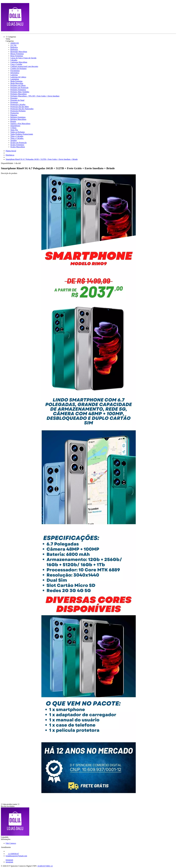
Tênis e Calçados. (17, 138)
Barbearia (14, 47)
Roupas (13, 121)
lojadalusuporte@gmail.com (16, 856)
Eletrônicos (10, 155)
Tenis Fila (14, 130)
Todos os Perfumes (18, 132)
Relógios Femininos (18, 117)
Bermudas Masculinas (19, 52)
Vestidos (14, 140)
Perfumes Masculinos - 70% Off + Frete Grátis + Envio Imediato (35, 96)
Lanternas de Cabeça (18, 77)
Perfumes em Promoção (19, 88)
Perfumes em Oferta (18, 85)
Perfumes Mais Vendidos (20, 92)
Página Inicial (11, 151)
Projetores (14, 102)
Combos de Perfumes (18, 68)
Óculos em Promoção (19, 143)
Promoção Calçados (18, 104)
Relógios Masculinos (18, 119)
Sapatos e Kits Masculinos (20, 124)
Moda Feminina (16, 81)
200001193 (15, 43)
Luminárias (15, 79)
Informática (15, 73)
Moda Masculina (17, 83)
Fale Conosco (11, 843)
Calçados (14, 60)
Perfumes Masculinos (19, 94)
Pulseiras (14, 115)
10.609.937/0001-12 (45, 866)
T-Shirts (13, 128)
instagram (9, 860)
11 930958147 (12, 854)
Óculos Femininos (17, 145)
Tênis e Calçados (17, 136)
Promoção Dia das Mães (20, 107)
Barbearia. (14, 49)
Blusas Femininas (17, 54)
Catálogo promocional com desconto (24, 66)
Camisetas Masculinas (19, 62)
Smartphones (15, 126)
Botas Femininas (17, 56)
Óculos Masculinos (18, 147)
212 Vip (13, 45)
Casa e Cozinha (16, 64)
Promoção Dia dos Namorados (22, 109)
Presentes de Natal (17, 100)
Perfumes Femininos (18, 90)
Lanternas (14, 75)
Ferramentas (15, 71)
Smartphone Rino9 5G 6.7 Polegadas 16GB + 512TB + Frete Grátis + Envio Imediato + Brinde (42, 159)
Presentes (14, 98)
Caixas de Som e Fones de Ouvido (23, 58)
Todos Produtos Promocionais (22, 134)
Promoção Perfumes (18, 111)
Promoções (15, 113)
